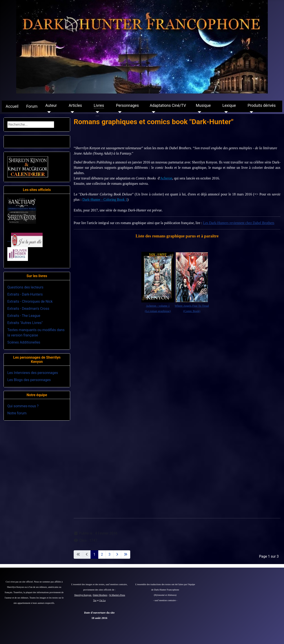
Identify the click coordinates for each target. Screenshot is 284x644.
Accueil (12, 106)
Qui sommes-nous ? (23, 406)
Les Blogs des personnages (29, 380)
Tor (95, 600)
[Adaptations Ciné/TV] (153, 112)
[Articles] (72, 112)
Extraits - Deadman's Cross (28, 309)
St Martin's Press (117, 595)
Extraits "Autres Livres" (25, 323)
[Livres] (96, 112)
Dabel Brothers (100, 595)
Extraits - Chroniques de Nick (30, 301)
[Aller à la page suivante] (117, 555)
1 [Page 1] (94, 554)
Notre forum (17, 413)
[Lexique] (225, 112)
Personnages (127, 105)
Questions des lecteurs (25, 287)
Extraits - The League (24, 316)
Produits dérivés (262, 105)
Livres (99, 105)
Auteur (51, 105)
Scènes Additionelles (24, 342)
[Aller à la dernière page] (126, 555)
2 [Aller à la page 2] (102, 554)
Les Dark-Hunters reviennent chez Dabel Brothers (239, 223)
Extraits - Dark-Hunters (25, 294)
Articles (75, 105)
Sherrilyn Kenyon (83, 595)
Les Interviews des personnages (33, 373)
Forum (32, 106)
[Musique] (198, 112)
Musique (203, 105)
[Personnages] (119, 112)
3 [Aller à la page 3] (109, 554)
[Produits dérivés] (250, 112)
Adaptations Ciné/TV (168, 105)
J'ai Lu (103, 600)
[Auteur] (48, 112)
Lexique (229, 105)
